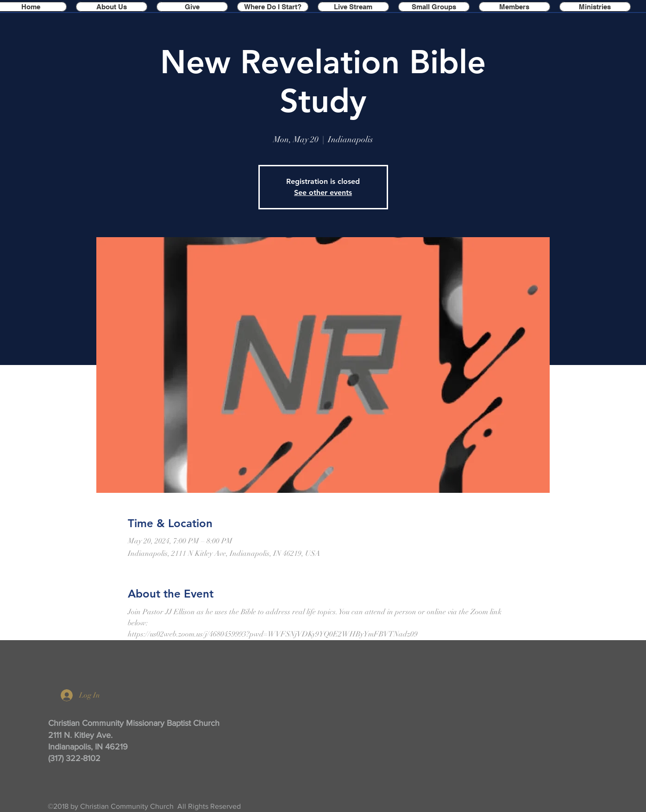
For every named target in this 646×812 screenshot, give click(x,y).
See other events (323, 192)
